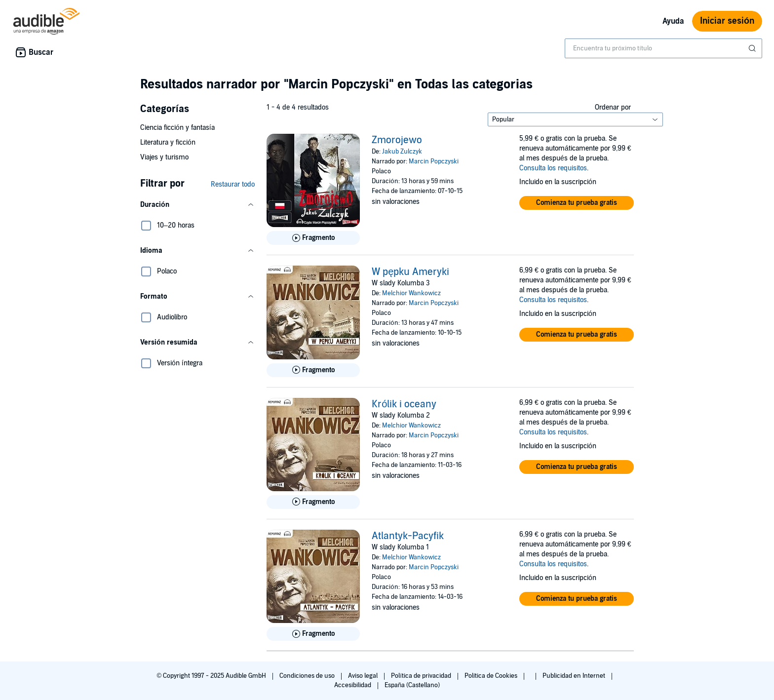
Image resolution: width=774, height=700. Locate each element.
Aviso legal (364, 676)
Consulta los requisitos (553, 168)
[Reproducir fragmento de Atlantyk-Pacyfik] (313, 634)
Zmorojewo (397, 140)
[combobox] (663, 48)
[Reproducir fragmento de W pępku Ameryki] (313, 370)
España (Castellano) (412, 685)
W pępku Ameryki (410, 272)
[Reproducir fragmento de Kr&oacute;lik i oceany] (313, 502)
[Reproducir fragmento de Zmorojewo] (313, 238)
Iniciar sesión (727, 21)
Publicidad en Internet (575, 676)
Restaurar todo (233, 184)
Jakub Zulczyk (402, 152)
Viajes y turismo (164, 157)
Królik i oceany (404, 404)
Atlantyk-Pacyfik (408, 536)
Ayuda (673, 21)
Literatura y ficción (168, 142)
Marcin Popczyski (434, 161)
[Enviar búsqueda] (753, 48)
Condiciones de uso (308, 676)
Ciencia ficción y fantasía (177, 128)
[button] (197, 205)
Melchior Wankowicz (411, 293)
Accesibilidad (353, 685)
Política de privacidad (422, 676)
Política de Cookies (492, 676)
